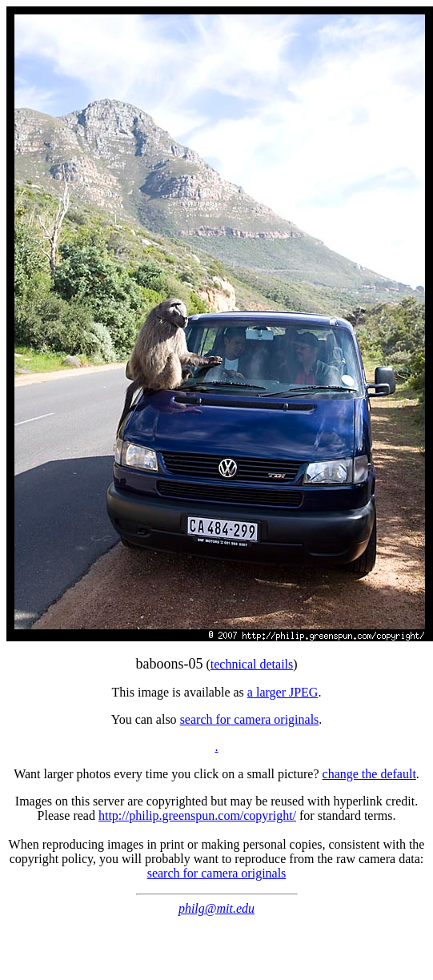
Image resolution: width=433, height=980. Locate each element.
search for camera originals (250, 719)
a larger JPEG (283, 692)
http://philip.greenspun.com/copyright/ (197, 815)
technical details (252, 664)
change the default (369, 774)
